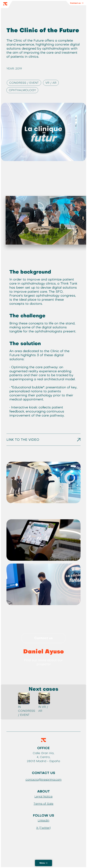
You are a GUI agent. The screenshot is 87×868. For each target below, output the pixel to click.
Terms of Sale (43, 804)
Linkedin (43, 820)
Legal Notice (43, 797)
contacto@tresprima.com (43, 780)
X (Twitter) (43, 828)
